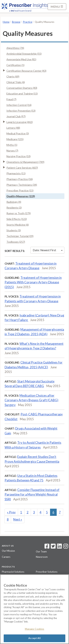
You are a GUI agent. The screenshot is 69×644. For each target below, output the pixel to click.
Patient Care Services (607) (22, 168)
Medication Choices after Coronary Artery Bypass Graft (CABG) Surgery (31, 400)
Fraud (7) (11, 99)
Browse (16, 22)
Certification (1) (15, 65)
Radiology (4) (14, 202)
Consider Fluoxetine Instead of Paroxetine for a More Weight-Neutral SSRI (32, 494)
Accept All (34, 638)
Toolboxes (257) (16, 242)
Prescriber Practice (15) (20, 190)
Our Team (41, 552)
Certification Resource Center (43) (26, 71)
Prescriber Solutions (47, 572)
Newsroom (42, 557)
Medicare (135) (15, 139)
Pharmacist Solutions (13, 572)
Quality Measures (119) (21, 196)
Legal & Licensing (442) (20, 122)
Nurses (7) (12, 151)
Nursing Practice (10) (18, 156)
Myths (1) (12, 145)
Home (6, 22)
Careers (6, 557)
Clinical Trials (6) (16, 82)
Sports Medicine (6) (18, 225)
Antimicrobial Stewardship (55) (24, 54)
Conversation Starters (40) (22, 88)
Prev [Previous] (11, 512)
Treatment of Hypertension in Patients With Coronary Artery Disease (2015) (33, 282)
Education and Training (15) (22, 94)
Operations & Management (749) (25, 162)
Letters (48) (13, 128)
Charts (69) (13, 76)
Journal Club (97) (16, 116)
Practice (28, 22)
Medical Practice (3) (18, 133)
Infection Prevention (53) (21, 111)
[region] (34, 609)
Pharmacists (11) (16, 173)
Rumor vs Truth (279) (19, 213)
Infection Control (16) (19, 105)
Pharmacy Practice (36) (20, 179)
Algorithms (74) (15, 48)
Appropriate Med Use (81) (21, 59)
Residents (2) (14, 208)
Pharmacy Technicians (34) (22, 185)
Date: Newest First (48, 250)
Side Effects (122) (17, 219)
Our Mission (8, 551)
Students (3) (14, 230)
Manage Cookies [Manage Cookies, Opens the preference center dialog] (35, 629)
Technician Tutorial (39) (20, 236)
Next (18, 519)
